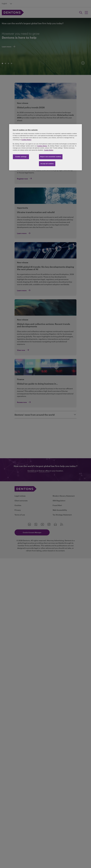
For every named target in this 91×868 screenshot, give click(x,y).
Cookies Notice (26, 140)
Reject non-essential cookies (51, 157)
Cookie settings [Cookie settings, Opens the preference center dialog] (21, 157)
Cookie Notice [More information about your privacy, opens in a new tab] (49, 150)
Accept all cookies (47, 164)
